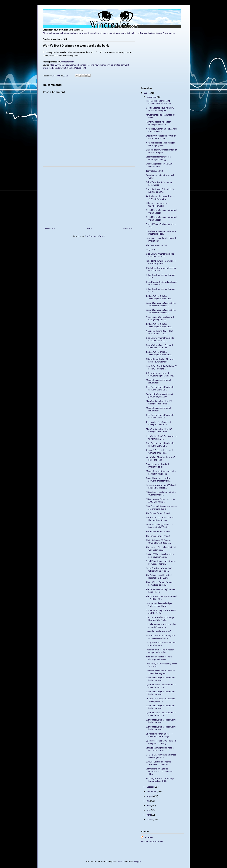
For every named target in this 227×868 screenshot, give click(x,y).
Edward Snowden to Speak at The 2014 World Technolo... (161, 304)
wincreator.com (67, 62)
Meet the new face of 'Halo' (158, 631)
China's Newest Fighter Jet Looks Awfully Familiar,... (160, 501)
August (150, 796)
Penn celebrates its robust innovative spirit (158, 466)
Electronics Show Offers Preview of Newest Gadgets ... (161, 151)
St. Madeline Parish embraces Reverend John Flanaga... (159, 735)
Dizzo (119, 862)
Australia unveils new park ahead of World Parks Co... (161, 198)
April (149, 815)
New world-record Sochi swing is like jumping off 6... (160, 144)
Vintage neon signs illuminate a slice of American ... (160, 749)
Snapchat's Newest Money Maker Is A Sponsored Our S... (161, 137)
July (148, 801)
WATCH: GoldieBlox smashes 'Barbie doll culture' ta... (159, 763)
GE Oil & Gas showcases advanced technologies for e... (161, 756)
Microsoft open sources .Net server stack (159, 382)
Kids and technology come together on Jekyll (158, 205)
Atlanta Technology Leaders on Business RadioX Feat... (160, 526)
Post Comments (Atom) (95, 236)
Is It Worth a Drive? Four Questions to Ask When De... (161, 438)
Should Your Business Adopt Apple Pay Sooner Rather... (161, 563)
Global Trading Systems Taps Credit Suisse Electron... (161, 284)
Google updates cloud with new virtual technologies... (160, 109)
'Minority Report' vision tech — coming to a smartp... (160, 123)
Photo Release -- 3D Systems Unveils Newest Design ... (159, 542)
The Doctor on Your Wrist (157, 245)
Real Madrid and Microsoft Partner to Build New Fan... (159, 102)
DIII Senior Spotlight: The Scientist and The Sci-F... (161, 612)
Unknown (148, 837)
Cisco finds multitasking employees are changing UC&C (161, 508)
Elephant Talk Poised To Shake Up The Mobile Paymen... (161, 672)
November (152, 97)
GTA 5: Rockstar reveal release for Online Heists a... (161, 270)
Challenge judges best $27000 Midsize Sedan (159, 165)
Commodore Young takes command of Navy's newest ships (159, 772)
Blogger (137, 862)
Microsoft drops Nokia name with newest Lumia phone (161, 473)
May (149, 810)
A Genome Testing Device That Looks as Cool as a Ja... (160, 332)
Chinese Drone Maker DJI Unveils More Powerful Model (161, 361)
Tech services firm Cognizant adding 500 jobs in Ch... (158, 424)
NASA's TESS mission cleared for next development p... (160, 556)
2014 (146, 93)
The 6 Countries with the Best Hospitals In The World (159, 577)
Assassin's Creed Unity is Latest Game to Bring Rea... (160, 452)
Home (89, 229)
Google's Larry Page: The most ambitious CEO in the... (159, 347)
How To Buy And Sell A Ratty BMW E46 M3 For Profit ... (161, 368)
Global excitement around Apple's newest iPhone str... (161, 626)
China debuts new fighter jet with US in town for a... (161, 494)
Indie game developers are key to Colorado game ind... (161, 262)
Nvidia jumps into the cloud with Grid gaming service (160, 318)
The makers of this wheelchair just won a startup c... (161, 549)
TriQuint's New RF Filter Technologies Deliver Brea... (160, 297)
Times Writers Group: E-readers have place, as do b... (160, 584)
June (149, 806)
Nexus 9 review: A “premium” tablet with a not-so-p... (159, 570)
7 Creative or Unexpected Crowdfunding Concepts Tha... (161, 375)
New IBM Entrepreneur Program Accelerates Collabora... (161, 637)
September (152, 792)
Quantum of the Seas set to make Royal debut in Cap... (161, 686)
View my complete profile (152, 842)
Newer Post (50, 229)
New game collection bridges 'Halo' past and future (159, 605)
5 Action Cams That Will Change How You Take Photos (160, 619)
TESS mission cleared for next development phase (159, 658)
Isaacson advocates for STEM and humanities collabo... (161, 487)
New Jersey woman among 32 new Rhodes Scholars (161, 130)
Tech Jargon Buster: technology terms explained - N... (160, 780)
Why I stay (151, 250)
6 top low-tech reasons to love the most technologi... (161, 233)
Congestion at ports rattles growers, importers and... (159, 480)
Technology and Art (154, 171)
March (150, 820)
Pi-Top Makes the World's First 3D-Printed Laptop (161, 644)
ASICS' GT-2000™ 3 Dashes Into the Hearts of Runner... (160, 519)
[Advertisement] (89, 196)
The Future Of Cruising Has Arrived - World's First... (161, 598)
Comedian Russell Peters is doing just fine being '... (160, 191)
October (151, 787)
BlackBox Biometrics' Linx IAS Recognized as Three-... (159, 403)
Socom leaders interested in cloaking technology (158, 158)
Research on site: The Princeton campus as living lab (160, 651)
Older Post (128, 229)
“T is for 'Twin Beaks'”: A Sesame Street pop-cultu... (160, 700)
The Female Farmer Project (158, 513)
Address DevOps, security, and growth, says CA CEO (159, 396)
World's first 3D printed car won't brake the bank (161, 459)
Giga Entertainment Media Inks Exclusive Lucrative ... (160, 255)
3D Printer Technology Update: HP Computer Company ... (161, 742)
